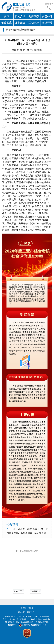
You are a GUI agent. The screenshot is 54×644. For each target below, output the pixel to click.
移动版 (23, 608)
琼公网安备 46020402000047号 (32, 625)
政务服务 (20, 23)
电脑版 (31, 608)
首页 (7, 16)
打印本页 (18, 591)
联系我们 (31, 612)
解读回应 (7, 23)
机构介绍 (20, 16)
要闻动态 (34, 16)
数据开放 (47, 23)
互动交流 (34, 23)
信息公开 (47, 16)
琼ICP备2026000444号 (25, 622)
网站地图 (22, 612)
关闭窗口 (36, 591)
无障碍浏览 (49, 4)
